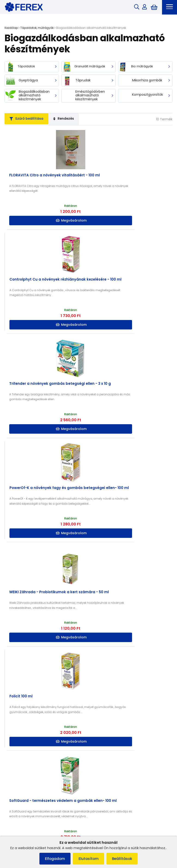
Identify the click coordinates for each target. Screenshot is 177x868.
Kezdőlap (11, 28)
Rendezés (71, 120)
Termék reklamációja (23, 772)
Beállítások (125, 858)
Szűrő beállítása (29, 120)
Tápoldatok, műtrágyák (37, 28)
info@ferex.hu (109, 802)
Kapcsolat (101, 736)
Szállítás (100, 742)
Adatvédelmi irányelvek (25, 760)
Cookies (13, 742)
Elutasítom (89, 858)
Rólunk (12, 754)
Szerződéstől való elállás (25, 766)
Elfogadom (52, 858)
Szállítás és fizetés (21, 748)
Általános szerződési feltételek (30, 730)
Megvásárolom (47, 222)
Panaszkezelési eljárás (24, 736)
